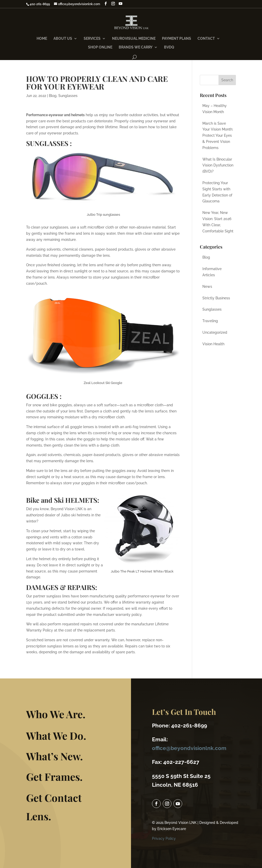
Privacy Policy (163, 826)
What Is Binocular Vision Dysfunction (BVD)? (218, 165)
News (207, 287)
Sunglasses (68, 96)
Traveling (210, 321)
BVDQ (169, 47)
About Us (63, 39)
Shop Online (100, 47)
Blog (53, 96)
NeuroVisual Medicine (134, 39)
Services (92, 39)
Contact (206, 39)
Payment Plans (177, 39)
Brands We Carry (136, 47)
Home (42, 39)
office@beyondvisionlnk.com (187, 739)
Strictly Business (216, 298)
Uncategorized (215, 332)
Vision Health (213, 344)
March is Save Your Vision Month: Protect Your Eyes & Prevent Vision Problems (218, 136)
